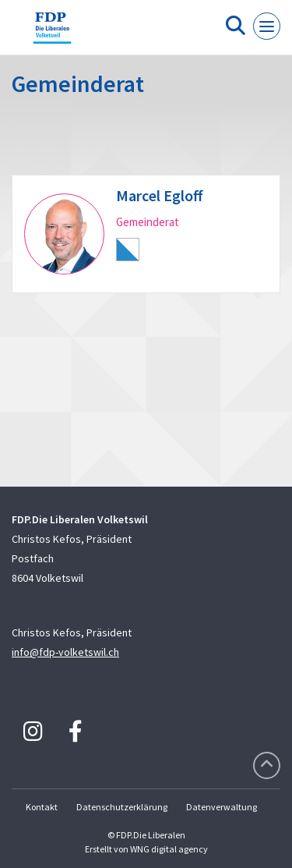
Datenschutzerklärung (122, 807)
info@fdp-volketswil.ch (65, 652)
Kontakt (42, 807)
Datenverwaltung (222, 807)
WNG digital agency (169, 849)
